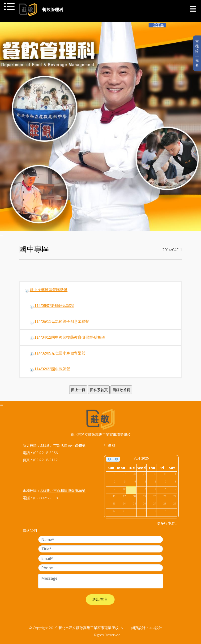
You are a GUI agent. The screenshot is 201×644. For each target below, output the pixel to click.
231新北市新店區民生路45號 (63, 445)
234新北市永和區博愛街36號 (63, 491)
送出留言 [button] (100, 599)
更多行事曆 (166, 523)
